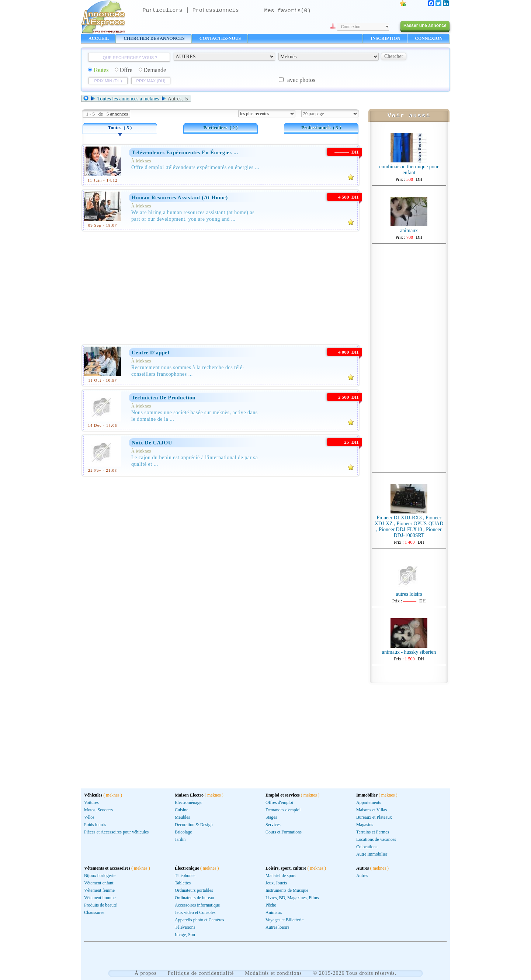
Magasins (365, 825)
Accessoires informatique (197, 905)
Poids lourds (95, 825)
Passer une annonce (425, 25)
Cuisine (182, 810)
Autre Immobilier (372, 854)
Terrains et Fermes (373, 832)
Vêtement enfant (99, 883)
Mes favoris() (288, 11)
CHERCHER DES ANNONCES (154, 38)
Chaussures (94, 912)
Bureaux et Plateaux (374, 817)
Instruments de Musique (287, 890)
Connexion (351, 27)
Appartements (369, 802)
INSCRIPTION (385, 38)
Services (273, 825)
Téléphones (185, 876)
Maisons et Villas (372, 810)
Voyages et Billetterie (284, 920)
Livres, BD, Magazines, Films (292, 898)
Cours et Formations (284, 832)
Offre (123, 70)
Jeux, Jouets (276, 883)
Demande (152, 70)
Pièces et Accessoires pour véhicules (116, 832)
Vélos (89, 817)
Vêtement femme (99, 890)
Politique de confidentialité (201, 973)
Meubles (182, 817)
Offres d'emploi (279, 802)
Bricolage (183, 832)
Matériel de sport (281, 876)
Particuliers (163, 11)
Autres (362, 876)
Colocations (367, 847)
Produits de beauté (100, 905)
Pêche (271, 905)
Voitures (91, 802)
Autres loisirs (277, 927)
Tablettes (183, 883)
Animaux (274, 912)
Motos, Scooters (98, 810)
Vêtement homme (100, 898)
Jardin (180, 839)
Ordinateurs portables (194, 890)
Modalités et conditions (273, 973)
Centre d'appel (150, 353)
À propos (146, 973)
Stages (271, 817)
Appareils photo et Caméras (199, 920)
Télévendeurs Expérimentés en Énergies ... (185, 153)
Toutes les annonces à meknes (128, 99)
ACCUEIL (99, 38)
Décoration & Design (194, 825)
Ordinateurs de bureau (195, 898)
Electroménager (189, 802)
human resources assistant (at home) (180, 198)
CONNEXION (429, 38)
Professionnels (216, 11)
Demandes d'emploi (283, 810)
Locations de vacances (376, 839)
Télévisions (185, 927)
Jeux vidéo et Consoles (195, 912)
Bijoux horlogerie (100, 876)
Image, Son (185, 935)
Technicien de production (164, 398)
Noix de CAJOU (152, 443)
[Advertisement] (221, 286)
